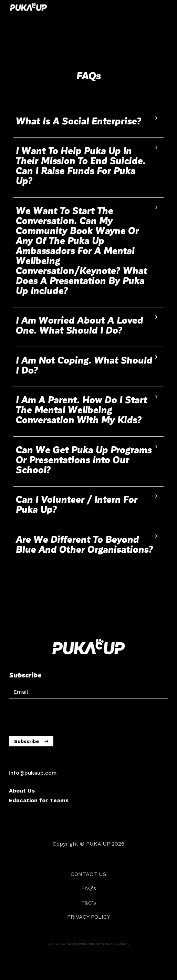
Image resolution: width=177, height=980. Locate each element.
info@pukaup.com (33, 773)
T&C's (89, 903)
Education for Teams (39, 800)
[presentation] (61, 715)
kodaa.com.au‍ (116, 944)
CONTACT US (88, 874)
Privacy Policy (89, 917)
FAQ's (89, 888)
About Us (22, 791)
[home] (27, 7)
